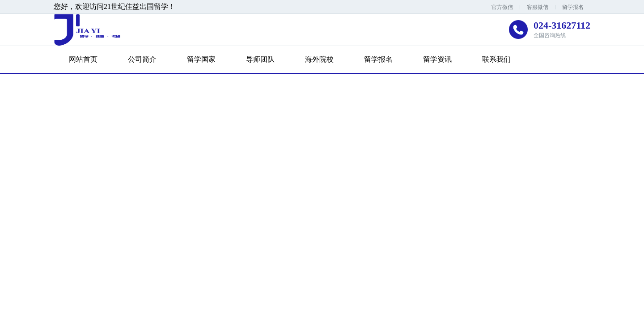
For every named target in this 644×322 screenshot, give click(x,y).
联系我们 (496, 59)
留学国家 (201, 59)
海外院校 (319, 59)
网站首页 (83, 59)
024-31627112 (562, 25)
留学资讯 (437, 59)
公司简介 (142, 59)
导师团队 (260, 59)
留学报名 (573, 7)
